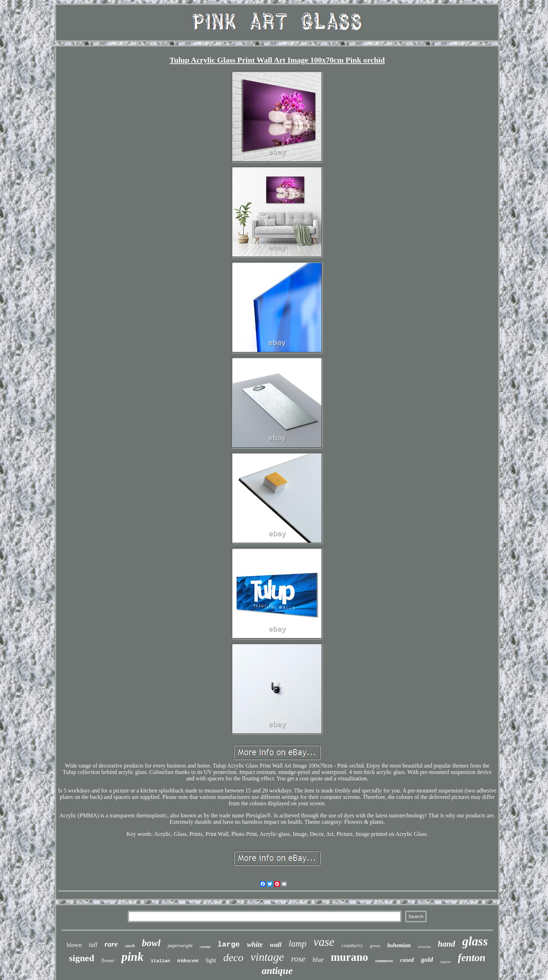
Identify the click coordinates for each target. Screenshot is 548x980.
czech (130, 946)
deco (233, 957)
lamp (298, 944)
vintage (267, 957)
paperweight (180, 946)
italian (161, 961)
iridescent (188, 960)
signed (82, 958)
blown (74, 945)
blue (318, 960)
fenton (472, 958)
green (375, 946)
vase (324, 942)
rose (298, 959)
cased (407, 960)
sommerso (384, 961)
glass (475, 941)
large (228, 945)
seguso (446, 961)
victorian (424, 947)
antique (277, 971)
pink (132, 957)
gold (427, 960)
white (255, 944)
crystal (205, 947)
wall (276, 945)
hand (446, 944)
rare (111, 944)
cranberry (352, 945)
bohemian (399, 945)
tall (93, 945)
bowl (151, 943)
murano (349, 957)
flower (108, 961)
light (211, 960)
